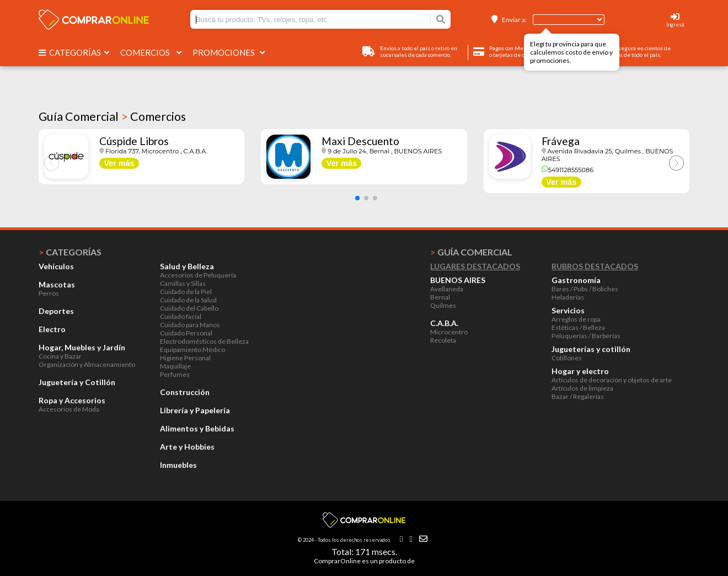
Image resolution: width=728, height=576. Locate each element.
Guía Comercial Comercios (112, 116)
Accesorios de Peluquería (198, 275)
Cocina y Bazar (60, 356)
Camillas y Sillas (183, 283)
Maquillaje (175, 366)
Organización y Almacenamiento (87, 364)
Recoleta (443, 340)
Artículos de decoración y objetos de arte (612, 380)
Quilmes (443, 305)
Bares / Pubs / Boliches (585, 289)
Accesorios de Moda (69, 409)
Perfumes (175, 374)
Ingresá (675, 25)
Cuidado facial (181, 316)
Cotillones (567, 358)
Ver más (119, 163)
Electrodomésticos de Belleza (204, 341)
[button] (357, 198)
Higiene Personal (185, 358)
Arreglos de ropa (576, 319)
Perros (49, 293)
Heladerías (568, 297)
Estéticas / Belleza (578, 327)
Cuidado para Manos (190, 325)
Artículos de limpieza (582, 388)
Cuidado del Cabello (189, 308)
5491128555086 (568, 170)
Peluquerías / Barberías (586, 336)
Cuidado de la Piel (186, 292)
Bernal (440, 297)
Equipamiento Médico (192, 350)
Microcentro (449, 332)
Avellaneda (447, 289)
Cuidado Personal (186, 333)
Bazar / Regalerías (578, 396)
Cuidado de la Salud (188, 300)
